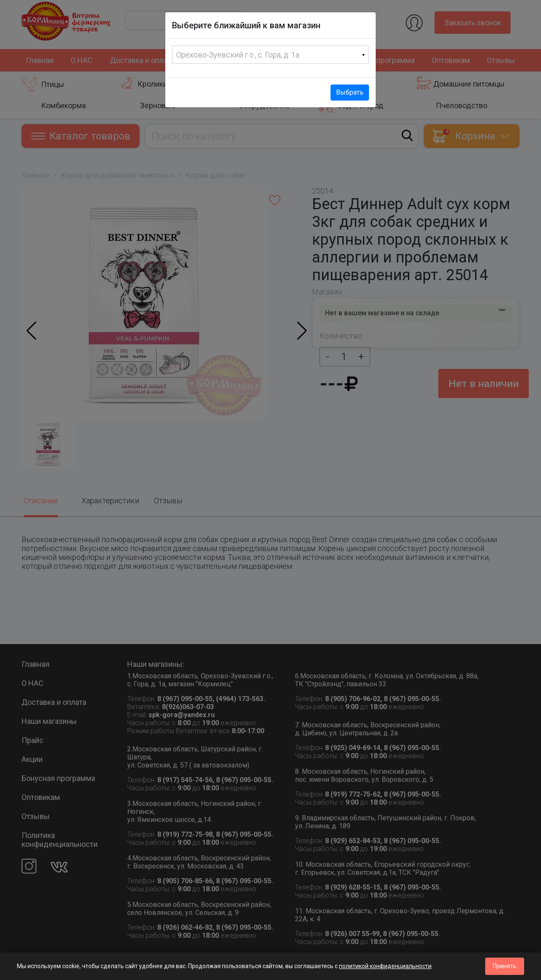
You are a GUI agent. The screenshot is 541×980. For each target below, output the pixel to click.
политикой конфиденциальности (385, 966)
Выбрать (350, 92)
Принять (505, 966)
